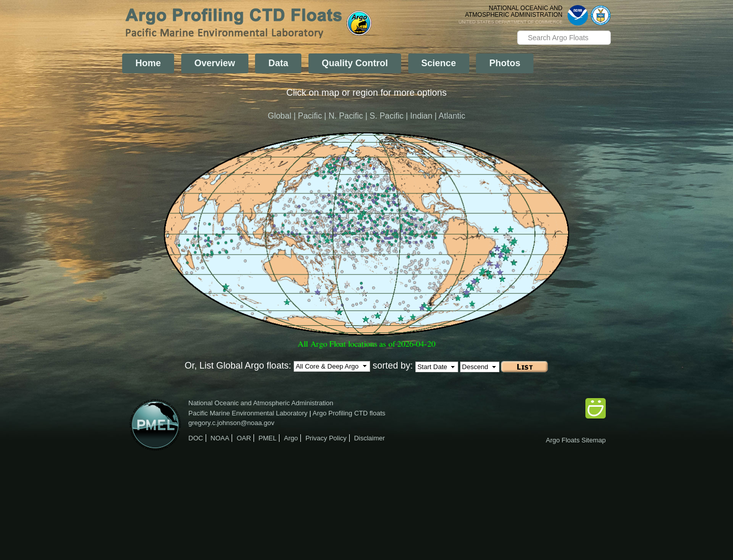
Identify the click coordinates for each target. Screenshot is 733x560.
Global (279, 116)
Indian (421, 116)
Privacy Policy (326, 438)
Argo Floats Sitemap (576, 440)
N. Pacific (346, 116)
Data (278, 63)
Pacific (310, 116)
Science (439, 63)
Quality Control (355, 63)
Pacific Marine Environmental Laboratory (248, 413)
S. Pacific (387, 116)
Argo (291, 438)
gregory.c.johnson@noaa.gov (231, 423)
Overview (215, 63)
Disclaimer (369, 438)
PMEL (267, 438)
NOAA (220, 438)
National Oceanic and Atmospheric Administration (261, 403)
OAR (244, 438)
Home (148, 63)
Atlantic (452, 116)
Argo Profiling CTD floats (349, 413)
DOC (196, 438)
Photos (505, 63)
